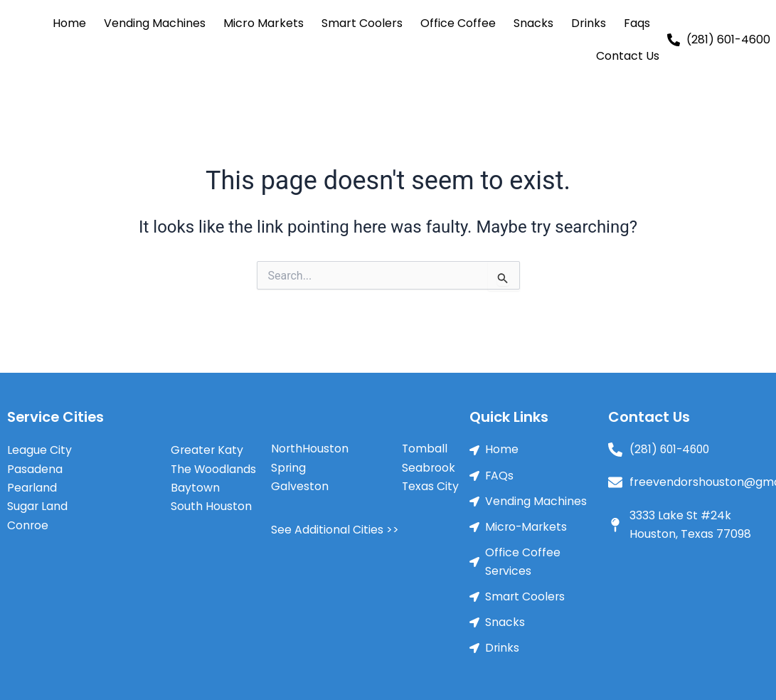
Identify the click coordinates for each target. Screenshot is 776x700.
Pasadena (35, 468)
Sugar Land (38, 506)
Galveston (300, 486)
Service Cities (57, 417)
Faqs (637, 23)
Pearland (32, 487)
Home (69, 23)
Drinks (589, 23)
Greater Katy (208, 449)
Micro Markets (264, 23)
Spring (289, 468)
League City (39, 449)
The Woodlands (214, 468)
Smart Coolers (362, 23)
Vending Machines (155, 23)
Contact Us (628, 56)
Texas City (431, 486)
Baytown (195, 487)
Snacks (533, 23)
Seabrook (429, 468)
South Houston (211, 506)
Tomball (425, 449)
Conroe (28, 525)
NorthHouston (310, 449)
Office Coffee (458, 23)
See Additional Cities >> (335, 530)
